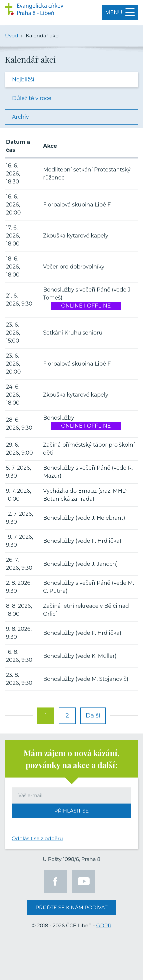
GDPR (104, 925)
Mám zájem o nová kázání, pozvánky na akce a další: (72, 759)
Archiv (20, 117)
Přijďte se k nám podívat (71, 907)
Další (93, 715)
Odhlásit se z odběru (37, 838)
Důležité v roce (32, 98)
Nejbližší (23, 80)
